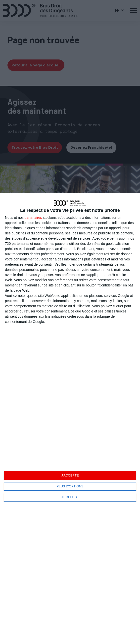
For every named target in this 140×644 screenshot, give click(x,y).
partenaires (33, 218)
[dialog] (70, 419)
